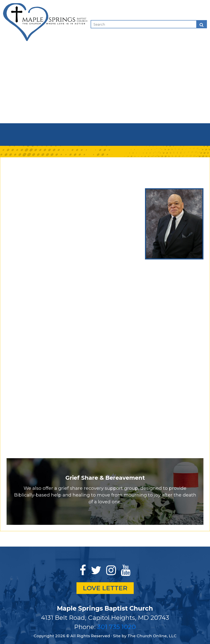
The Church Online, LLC (152, 636)
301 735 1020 (117, 627)
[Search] (117, 24)
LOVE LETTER (105, 588)
